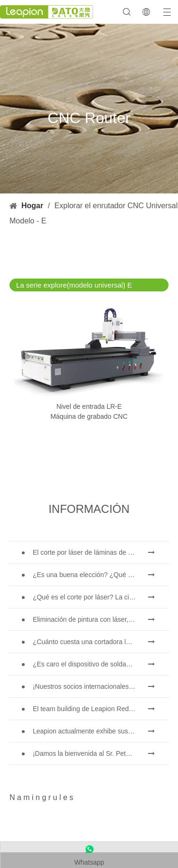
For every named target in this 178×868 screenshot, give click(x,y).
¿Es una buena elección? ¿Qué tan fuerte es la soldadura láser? (101, 575)
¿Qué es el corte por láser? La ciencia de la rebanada (101, 597)
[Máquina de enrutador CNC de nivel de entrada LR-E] (89, 351)
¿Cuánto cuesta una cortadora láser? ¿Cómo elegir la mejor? (101, 642)
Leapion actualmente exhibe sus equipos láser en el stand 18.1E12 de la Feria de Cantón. (101, 731)
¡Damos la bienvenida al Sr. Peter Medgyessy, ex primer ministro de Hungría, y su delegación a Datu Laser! (101, 753)
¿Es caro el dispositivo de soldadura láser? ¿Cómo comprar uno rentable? (101, 664)
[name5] (23, 832)
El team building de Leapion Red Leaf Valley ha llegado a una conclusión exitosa (101, 709)
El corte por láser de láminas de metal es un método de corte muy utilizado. (101, 552)
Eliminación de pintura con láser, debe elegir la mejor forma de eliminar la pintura (101, 619)
